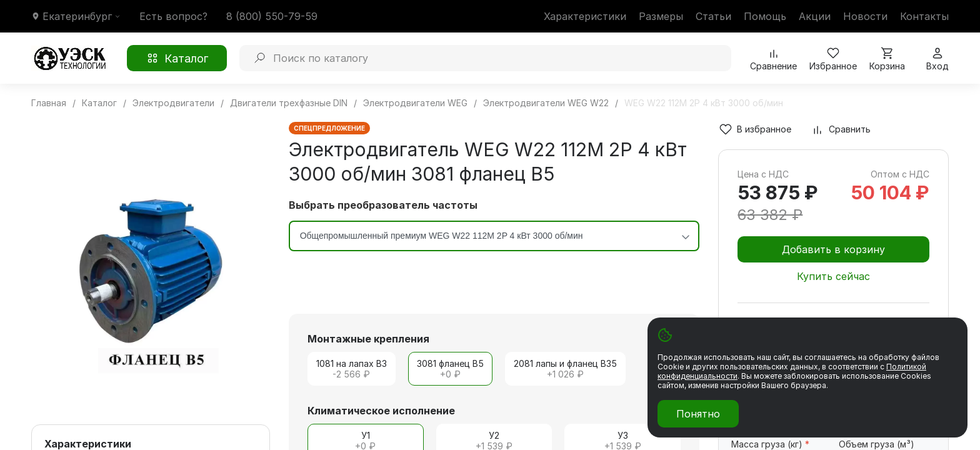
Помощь (765, 16)
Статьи (713, 16)
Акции (815, 16)
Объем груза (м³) (877, 444)
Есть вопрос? (173, 16)
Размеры (661, 16)
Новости (865, 16)
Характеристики (585, 16)
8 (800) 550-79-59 (272, 16)
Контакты (924, 16)
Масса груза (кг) (770, 444)
